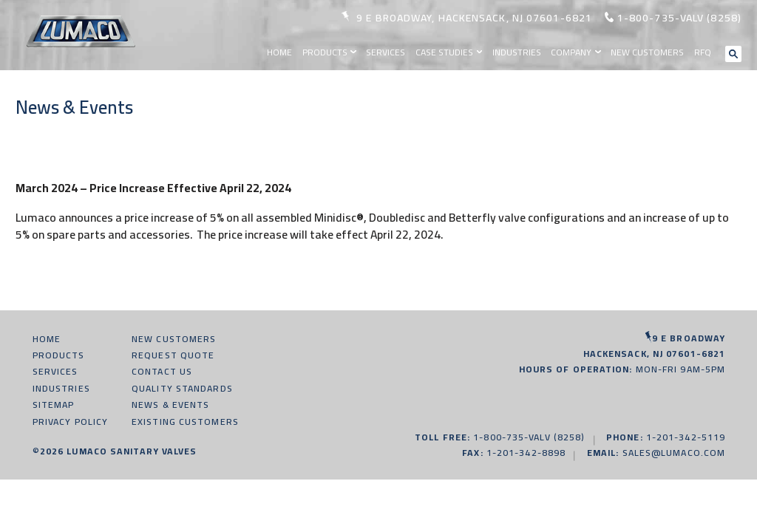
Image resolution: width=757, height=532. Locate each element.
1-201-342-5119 (686, 437)
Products (325, 52)
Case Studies (444, 52)
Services (386, 52)
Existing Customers (185, 422)
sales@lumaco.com (674, 453)
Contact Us (162, 371)
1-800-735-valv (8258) (679, 18)
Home (279, 52)
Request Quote (173, 355)
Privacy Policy (70, 422)
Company (571, 52)
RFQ (703, 52)
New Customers (647, 52)
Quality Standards (182, 388)
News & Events (170, 405)
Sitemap (54, 405)
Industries (517, 52)
